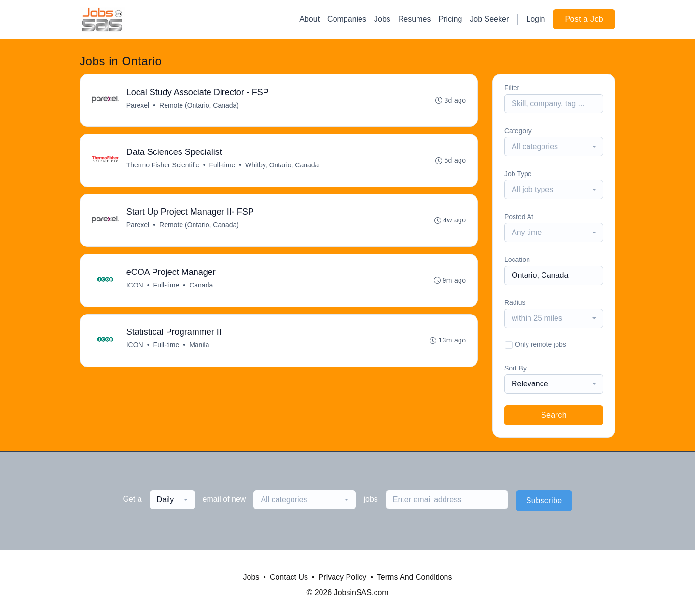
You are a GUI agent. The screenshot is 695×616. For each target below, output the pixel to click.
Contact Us (289, 577)
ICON (135, 286)
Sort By (515, 368)
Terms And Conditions (415, 577)
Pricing (450, 19)
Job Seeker (489, 19)
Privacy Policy (343, 577)
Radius (515, 302)
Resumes (415, 19)
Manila (199, 346)
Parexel (138, 105)
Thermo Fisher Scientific (163, 165)
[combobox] (554, 147)
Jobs (382, 19)
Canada (201, 286)
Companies (347, 19)
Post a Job (584, 19)
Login (535, 19)
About (309, 19)
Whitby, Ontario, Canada (282, 165)
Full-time (222, 165)
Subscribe (544, 500)
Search (554, 415)
